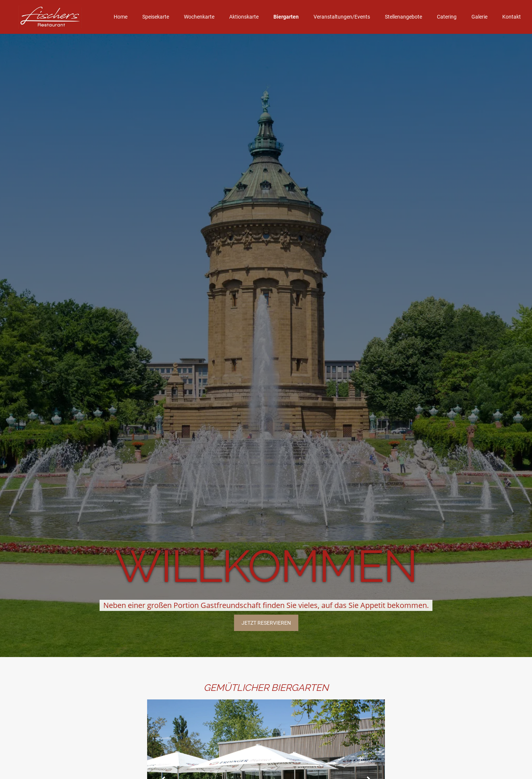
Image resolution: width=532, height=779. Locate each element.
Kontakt (512, 17)
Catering (447, 17)
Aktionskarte (244, 17)
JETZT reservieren (266, 623)
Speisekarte (156, 17)
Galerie (479, 17)
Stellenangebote (403, 17)
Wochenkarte (199, 17)
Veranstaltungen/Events (342, 17)
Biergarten (286, 17)
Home (121, 17)
